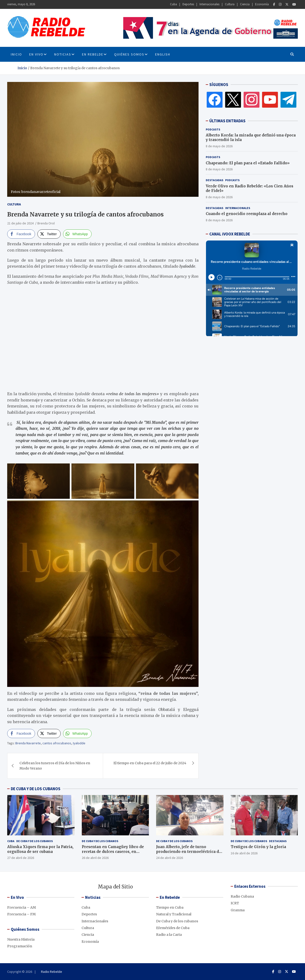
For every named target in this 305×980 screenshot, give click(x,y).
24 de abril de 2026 (170, 858)
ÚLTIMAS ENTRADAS (227, 121)
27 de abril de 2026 (21, 858)
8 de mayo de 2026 (219, 146)
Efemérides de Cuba (173, 928)
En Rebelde (93, 54)
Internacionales (209, 4)
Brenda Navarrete (28, 743)
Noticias (63, 54)
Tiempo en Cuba (170, 907)
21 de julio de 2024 (20, 223)
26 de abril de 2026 (95, 858)
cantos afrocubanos (57, 743)
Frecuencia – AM (22, 907)
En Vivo (36, 54)
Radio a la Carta (169, 935)
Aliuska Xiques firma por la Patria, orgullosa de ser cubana (40, 849)
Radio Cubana (242, 896)
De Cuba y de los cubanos (35, 841)
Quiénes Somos (129, 54)
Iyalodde (79, 743)
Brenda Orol (46, 223)
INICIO (16, 54)
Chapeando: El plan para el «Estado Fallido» (248, 163)
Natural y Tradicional (174, 914)
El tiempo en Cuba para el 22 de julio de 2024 (150, 763)
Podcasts (213, 129)
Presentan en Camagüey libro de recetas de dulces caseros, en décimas (113, 851)
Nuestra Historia (21, 939)
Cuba (173, 4)
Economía (262, 4)
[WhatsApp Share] (77, 234)
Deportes (188, 4)
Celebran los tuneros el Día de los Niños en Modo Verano (55, 766)
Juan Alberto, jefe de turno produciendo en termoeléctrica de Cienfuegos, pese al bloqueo (189, 851)
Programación (20, 946)
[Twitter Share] (49, 234)
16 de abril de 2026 (244, 853)
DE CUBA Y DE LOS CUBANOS (36, 789)
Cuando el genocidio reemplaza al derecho (247, 214)
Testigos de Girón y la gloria (258, 847)
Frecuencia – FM (21, 914)
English (163, 54)
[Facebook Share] (21, 234)
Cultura (230, 4)
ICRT (235, 903)
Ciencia (245, 4)
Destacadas (214, 180)
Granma (238, 910)
